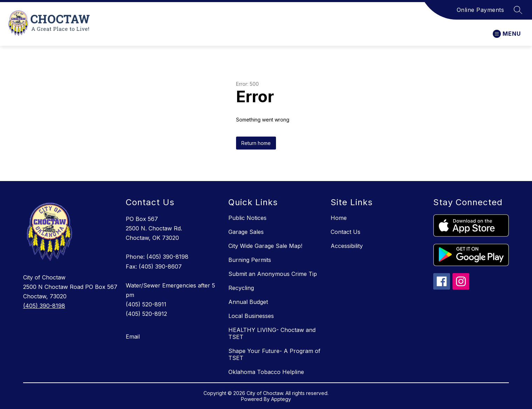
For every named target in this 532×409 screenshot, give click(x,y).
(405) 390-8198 (44, 306)
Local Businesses (251, 316)
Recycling (241, 288)
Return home (256, 143)
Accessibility (347, 246)
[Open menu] (507, 34)
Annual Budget (248, 302)
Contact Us (346, 232)
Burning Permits (250, 260)
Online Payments (481, 10)
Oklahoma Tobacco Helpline (266, 372)
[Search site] (518, 10)
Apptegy (281, 399)
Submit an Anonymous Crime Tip (273, 274)
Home (339, 218)
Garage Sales (246, 232)
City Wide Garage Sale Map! (265, 246)
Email (133, 337)
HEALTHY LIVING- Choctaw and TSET (272, 333)
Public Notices (247, 218)
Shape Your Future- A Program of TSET (274, 354)
